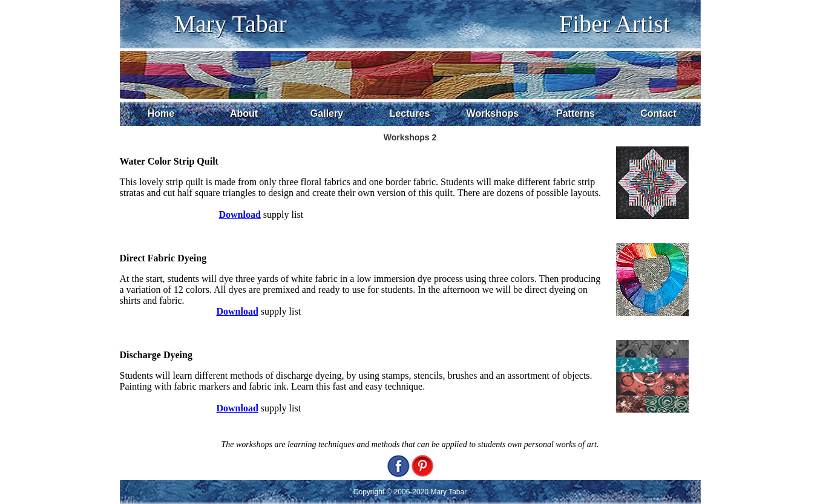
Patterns (576, 113)
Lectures (410, 113)
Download (238, 311)
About (244, 113)
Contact (658, 113)
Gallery (327, 113)
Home (161, 113)
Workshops (493, 113)
